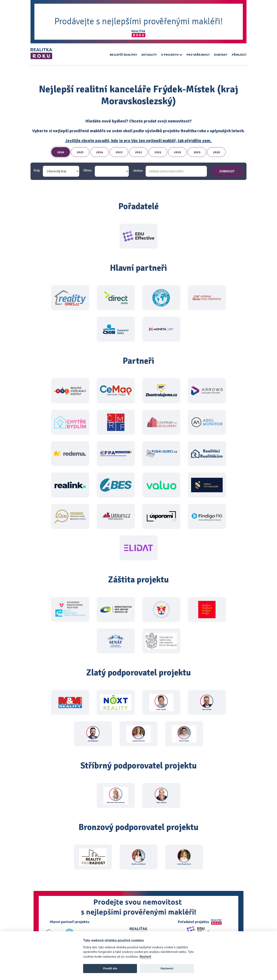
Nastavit (145, 957)
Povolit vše (110, 968)
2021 (158, 152)
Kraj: (37, 170)
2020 (177, 152)
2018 (216, 152)
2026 (61, 152)
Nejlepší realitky (123, 55)
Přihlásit (239, 55)
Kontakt (221, 55)
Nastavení (167, 968)
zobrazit (227, 171)
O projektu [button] (172, 55)
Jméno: (138, 171)
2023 (119, 152)
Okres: (88, 170)
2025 (80, 152)
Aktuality (149, 55)
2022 (138, 152)
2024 (100, 152)
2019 (197, 152)
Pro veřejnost (198, 55)
